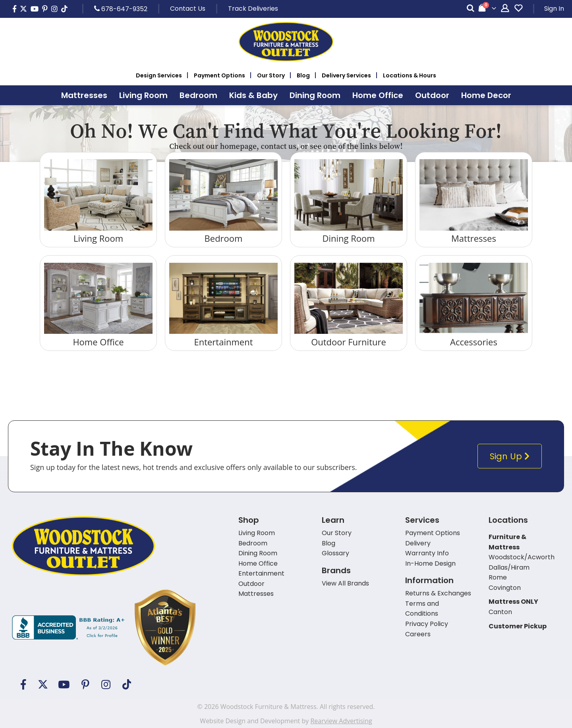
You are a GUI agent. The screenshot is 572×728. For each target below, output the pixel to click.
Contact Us (188, 9)
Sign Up (511, 456)
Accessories (474, 342)
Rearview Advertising (341, 721)
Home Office (98, 342)
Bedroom (224, 238)
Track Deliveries (253, 9)
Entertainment (223, 342)
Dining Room (348, 238)
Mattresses (474, 238)
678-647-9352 (121, 9)
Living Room (98, 238)
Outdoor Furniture (349, 342)
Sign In (554, 9)
